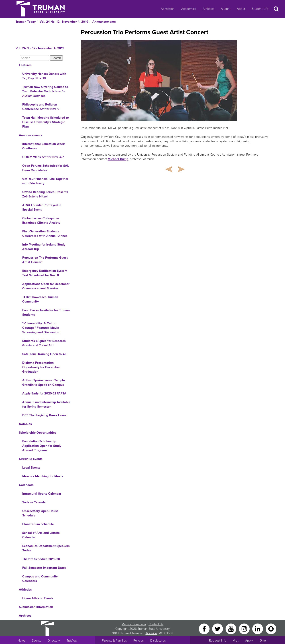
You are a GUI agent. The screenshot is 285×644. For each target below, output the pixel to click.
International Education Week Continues (43, 146)
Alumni (226, 9)
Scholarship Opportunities (38, 433)
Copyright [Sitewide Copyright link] (122, 629)
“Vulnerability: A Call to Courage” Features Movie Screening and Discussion (41, 328)
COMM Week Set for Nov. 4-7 (43, 157)
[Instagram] (245, 629)
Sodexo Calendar (35, 502)
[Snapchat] (271, 629)
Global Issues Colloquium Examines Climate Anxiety (41, 220)
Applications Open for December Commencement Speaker (46, 286)
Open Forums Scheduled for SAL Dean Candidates (46, 168)
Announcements (104, 22)
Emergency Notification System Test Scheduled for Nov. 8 (45, 273)
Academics (189, 9)
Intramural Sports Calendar (42, 494)
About (241, 9)
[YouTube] (231, 629)
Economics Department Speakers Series (46, 548)
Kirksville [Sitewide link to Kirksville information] (151, 633)
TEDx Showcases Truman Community (40, 299)
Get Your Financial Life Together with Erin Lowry (45, 181)
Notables (25, 424)
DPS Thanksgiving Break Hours (44, 415)
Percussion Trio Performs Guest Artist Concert (45, 260)
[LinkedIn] (258, 629)
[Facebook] (205, 629)
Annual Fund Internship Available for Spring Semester (46, 404)
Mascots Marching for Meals (43, 476)
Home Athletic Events (38, 598)
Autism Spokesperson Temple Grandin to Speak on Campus (44, 383)
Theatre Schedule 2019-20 (41, 559)
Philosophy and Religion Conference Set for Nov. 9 (41, 107)
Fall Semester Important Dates (44, 568)
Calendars (26, 485)
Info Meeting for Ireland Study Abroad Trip (44, 247)
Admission (168, 9)
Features (25, 65)
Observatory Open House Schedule (40, 513)
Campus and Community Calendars (40, 579)
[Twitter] (218, 629)
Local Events (31, 468)
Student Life (260, 9)
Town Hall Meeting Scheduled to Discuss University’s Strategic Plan (46, 122)
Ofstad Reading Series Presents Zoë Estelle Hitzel (45, 194)
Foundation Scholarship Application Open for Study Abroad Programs (42, 446)
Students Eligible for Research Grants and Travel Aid (44, 343)
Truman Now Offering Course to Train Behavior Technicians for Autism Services (45, 91)
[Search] (35, 58)
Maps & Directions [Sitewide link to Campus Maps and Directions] (134, 624)
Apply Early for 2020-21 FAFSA (44, 393)
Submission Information (36, 607)
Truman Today (26, 22)
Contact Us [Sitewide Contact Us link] (156, 624)
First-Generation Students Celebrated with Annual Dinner (45, 234)
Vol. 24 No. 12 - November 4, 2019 (64, 22)
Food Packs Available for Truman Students (46, 312)
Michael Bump (118, 159)
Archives (25, 616)
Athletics (208, 9)
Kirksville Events (31, 459)
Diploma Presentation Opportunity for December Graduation (41, 367)
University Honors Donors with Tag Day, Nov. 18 (44, 76)
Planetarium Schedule (38, 524)
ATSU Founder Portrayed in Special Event (42, 207)
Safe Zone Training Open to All (44, 354)
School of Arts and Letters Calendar (41, 535)
